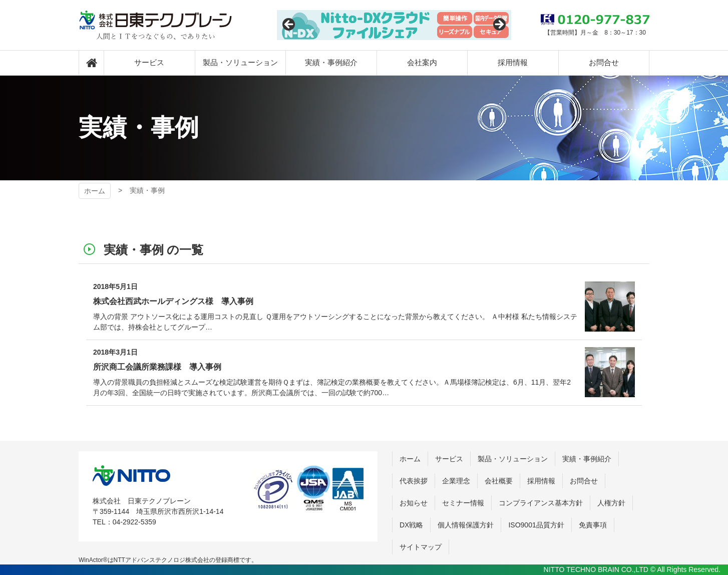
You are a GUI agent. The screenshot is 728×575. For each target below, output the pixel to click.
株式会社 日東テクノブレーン (131, 476)
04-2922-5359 (134, 522)
